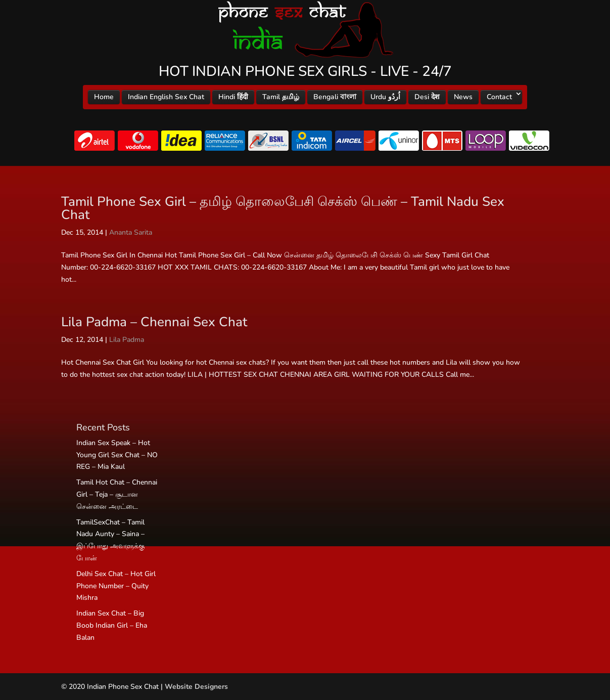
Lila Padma (127, 340)
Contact (499, 97)
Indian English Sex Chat (166, 97)
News (463, 97)
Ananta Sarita (131, 232)
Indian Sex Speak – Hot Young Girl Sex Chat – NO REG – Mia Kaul (117, 455)
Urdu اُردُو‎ (385, 97)
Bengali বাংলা (335, 97)
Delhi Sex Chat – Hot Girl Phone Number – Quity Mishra (116, 586)
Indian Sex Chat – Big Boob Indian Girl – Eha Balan (112, 625)
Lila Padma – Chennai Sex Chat (154, 322)
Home (104, 97)
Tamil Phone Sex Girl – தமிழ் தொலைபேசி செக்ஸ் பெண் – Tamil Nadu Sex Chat (283, 208)
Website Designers (196, 687)
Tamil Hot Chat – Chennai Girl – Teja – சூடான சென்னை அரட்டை (117, 494)
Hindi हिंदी (233, 97)
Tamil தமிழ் (281, 97)
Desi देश (427, 97)
